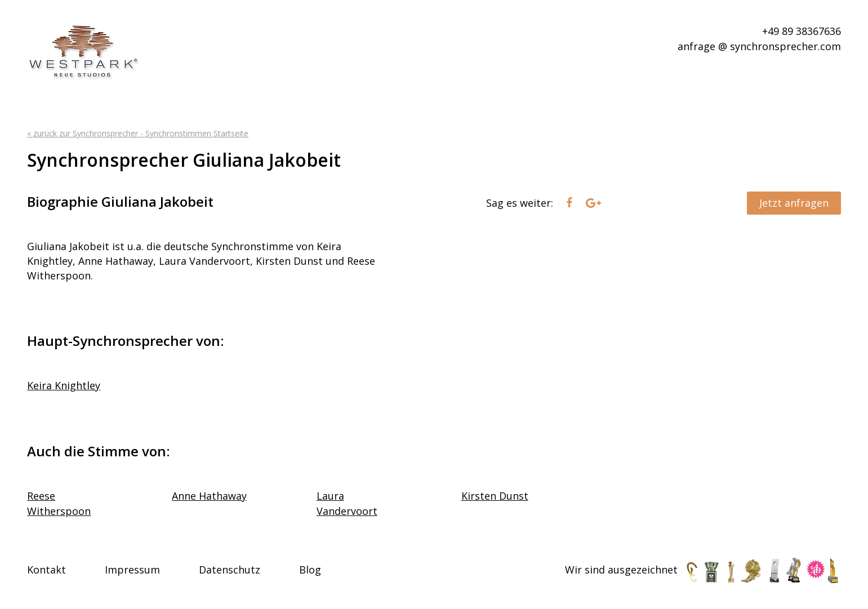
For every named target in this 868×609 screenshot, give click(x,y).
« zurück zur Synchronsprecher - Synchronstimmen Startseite (138, 133)
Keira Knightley (64, 385)
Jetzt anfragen (794, 203)
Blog (310, 570)
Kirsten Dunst (495, 496)
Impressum (132, 570)
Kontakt (46, 570)
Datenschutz (230, 570)
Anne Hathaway (209, 496)
